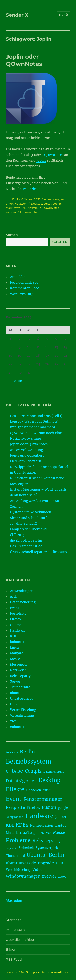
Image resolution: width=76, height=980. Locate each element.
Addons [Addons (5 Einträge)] (12, 752)
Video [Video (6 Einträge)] (37, 870)
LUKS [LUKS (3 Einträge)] (40, 833)
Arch (14, 596)
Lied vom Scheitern (26, 461)
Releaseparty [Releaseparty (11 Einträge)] (47, 841)
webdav (11, 212)
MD (24, 208)
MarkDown (13, 208)
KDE (13, 636)
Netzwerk (21, 204)
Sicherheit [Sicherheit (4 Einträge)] (26, 848)
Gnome (16, 625)
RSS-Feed (14, 959)
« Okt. (19, 381)
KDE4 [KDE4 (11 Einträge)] (22, 825)
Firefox (16, 619)
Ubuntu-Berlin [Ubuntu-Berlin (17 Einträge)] (45, 855)
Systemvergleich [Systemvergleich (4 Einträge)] (48, 848)
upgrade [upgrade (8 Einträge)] (46, 863)
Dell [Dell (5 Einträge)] (33, 781)
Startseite (14, 920)
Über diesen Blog (20, 940)
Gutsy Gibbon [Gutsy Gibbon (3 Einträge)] (15, 817)
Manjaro (17, 653)
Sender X (17, 15)
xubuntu (17, 727)
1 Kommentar (29, 212)
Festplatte (18, 613)
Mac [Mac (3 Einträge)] (48, 833)
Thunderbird (20, 687)
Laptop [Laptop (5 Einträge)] (61, 825)
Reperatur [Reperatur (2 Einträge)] (11, 848)
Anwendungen (54, 199)
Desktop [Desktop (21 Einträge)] (49, 780)
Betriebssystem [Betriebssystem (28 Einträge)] (29, 761)
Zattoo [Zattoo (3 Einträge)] (62, 877)
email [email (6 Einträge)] (48, 790)
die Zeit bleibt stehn (26, 540)
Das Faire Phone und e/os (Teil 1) (36, 416)
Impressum (15, 930)
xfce (13, 721)
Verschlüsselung (23, 710)
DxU (15, 199)
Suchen (12, 235)
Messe (15, 659)
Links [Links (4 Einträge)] (10, 833)
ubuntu (16, 693)
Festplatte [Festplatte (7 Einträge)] (15, 808)
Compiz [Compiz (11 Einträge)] (33, 771)
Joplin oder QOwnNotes (24, 60)
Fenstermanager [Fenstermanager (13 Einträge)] (43, 799)
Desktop (37, 204)
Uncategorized (22, 698)
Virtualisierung (22, 715)
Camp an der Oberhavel (29, 529)
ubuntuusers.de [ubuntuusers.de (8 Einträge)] (21, 863)
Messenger (19, 664)
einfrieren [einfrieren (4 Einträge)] (33, 790)
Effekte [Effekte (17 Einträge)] (15, 789)
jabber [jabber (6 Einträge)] (61, 817)
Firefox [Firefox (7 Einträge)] (33, 808)
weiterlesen (32, 189)
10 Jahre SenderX (24, 523)
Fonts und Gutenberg (27, 455)
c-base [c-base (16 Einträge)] (14, 771)
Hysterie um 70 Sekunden (31, 512)
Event (15, 608)
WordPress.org (22, 294)
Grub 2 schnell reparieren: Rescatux (39, 552)
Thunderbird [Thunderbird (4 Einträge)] (15, 856)
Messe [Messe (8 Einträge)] (59, 832)
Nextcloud (34, 208)
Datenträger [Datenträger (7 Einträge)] (17, 781)
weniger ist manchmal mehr (33, 427)
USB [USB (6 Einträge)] (59, 863)
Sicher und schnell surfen (30, 518)
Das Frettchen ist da (26, 546)
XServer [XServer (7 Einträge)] (49, 876)
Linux (10, 204)
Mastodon (14, 900)
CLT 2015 (17, 535)
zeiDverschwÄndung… (28, 450)
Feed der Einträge (24, 282)
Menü (63, 15)
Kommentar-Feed (25, 288)
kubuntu (17, 642)
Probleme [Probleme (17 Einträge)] (18, 840)
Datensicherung (23, 602)
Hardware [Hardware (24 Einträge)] (39, 816)
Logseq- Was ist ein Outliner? (34, 421)
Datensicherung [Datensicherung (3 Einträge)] (54, 772)
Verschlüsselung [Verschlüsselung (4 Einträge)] (18, 870)
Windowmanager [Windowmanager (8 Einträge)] (23, 876)
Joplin (41, 160)
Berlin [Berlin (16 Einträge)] (27, 752)
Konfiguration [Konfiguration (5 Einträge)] (42, 825)
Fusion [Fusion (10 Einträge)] (49, 807)
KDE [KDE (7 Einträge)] (10, 825)
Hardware (18, 630)
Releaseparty (20, 676)
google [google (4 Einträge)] (63, 808)
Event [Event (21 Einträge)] (14, 799)
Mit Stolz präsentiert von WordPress (44, 972)
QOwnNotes (54, 155)
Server (15, 681)
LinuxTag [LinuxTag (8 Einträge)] (25, 832)
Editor (47, 204)
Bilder (11, 950)
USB (13, 704)
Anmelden (18, 277)
